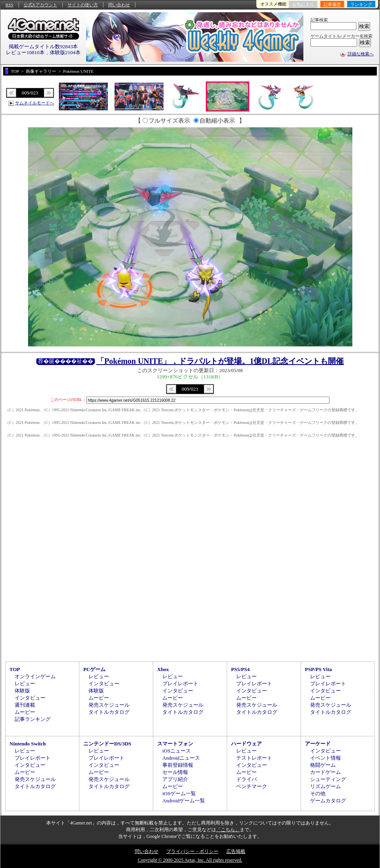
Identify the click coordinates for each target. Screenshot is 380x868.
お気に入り (303, 4)
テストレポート (254, 758)
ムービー (25, 712)
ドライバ (246, 779)
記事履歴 (332, 4)
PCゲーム (94, 669)
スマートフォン (175, 744)
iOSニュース (177, 751)
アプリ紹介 (175, 779)
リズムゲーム (325, 786)
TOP (15, 669)
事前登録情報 (178, 765)
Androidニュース (181, 758)
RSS (9, 5)
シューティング (328, 779)
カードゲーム (325, 772)
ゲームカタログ (328, 801)
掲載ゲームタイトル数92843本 (43, 46)
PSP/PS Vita (318, 669)
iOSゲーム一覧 (179, 793)
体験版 (22, 691)
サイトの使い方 (83, 5)
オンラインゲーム (35, 676)
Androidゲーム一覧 (184, 801)
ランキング (361, 4)
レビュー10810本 (25, 52)
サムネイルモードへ (35, 103)
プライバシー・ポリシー (192, 851)
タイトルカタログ (109, 712)
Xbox (163, 669)
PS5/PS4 (240, 669)
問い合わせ (119, 5)
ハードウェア (246, 744)
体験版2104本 (65, 52)
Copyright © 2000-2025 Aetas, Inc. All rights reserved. (190, 860)
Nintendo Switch (28, 744)
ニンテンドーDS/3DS (107, 744)
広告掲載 (236, 851)
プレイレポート (180, 684)
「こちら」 (228, 830)
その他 (318, 793)
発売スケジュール (109, 705)
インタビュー (30, 698)
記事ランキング (33, 719)
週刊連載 (25, 705)
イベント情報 (325, 758)
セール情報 (175, 772)
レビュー (25, 684)
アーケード (318, 744)
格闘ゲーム (323, 765)
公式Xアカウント (40, 5)
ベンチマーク (252, 786)
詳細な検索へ (361, 54)
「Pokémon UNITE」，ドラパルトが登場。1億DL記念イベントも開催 (220, 361)
